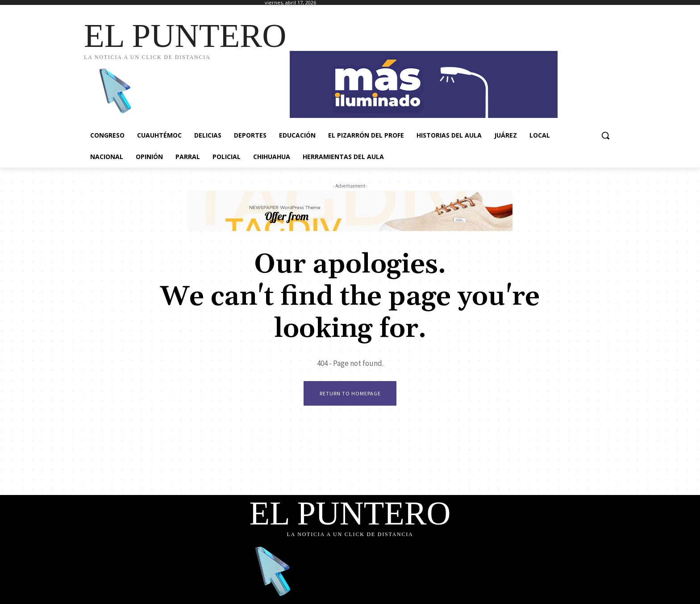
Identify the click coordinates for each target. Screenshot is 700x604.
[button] (605, 135)
